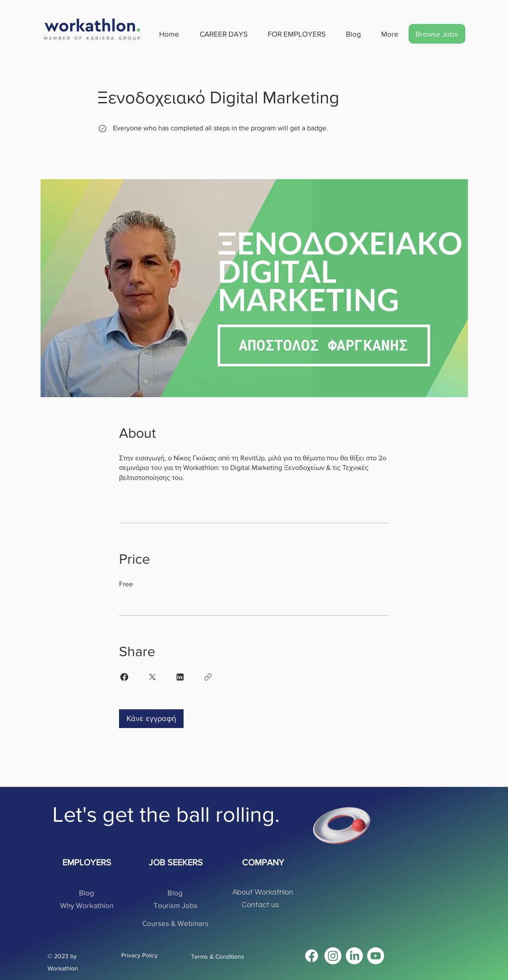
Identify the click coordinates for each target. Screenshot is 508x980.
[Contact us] (261, 905)
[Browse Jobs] (437, 34)
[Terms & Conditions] (220, 957)
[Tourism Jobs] (176, 905)
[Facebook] (312, 956)
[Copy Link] (208, 677)
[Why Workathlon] (87, 905)
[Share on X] (152, 677)
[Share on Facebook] (124, 677)
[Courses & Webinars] (176, 923)
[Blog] (87, 893)
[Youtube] (376, 956)
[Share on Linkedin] (180, 677)
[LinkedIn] (354, 956)
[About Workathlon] (263, 893)
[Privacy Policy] (141, 955)
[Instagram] (333, 956)
